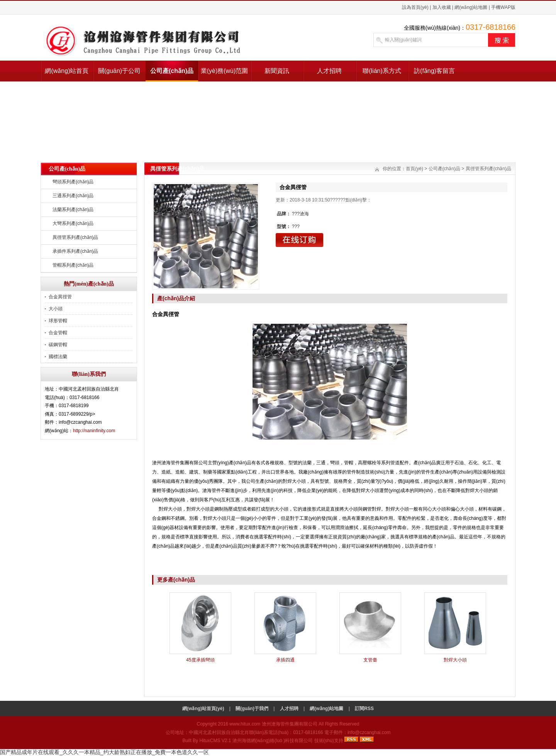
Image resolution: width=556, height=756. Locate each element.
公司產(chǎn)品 (172, 71)
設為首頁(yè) (415, 7)
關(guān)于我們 (252, 709)
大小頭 (56, 309)
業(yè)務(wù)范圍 (225, 71)
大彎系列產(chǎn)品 (73, 223)
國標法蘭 (58, 357)
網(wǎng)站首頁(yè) (67, 74)
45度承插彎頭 (200, 660)
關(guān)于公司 (119, 71)
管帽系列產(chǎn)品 (73, 265)
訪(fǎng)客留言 (434, 71)
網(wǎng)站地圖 (471, 7)
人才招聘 (329, 71)
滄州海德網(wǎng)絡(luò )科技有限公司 (273, 741)
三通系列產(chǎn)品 (73, 196)
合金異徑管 (60, 297)
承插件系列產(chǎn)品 (75, 251)
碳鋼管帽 (58, 345)
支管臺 (370, 660)
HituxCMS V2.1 (215, 741)
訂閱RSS (364, 709)
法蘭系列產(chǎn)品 (73, 210)
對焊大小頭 (455, 660)
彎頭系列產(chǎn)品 (73, 182)
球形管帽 (58, 321)
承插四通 (285, 660)
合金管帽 (58, 333)
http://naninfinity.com (94, 431)
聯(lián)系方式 (382, 71)
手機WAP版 (503, 7)
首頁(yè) (414, 169)
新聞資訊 (277, 71)
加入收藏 (442, 7)
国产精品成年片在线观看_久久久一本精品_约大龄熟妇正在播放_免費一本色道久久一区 (104, 752)
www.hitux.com (245, 724)
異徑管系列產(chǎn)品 (75, 237)
